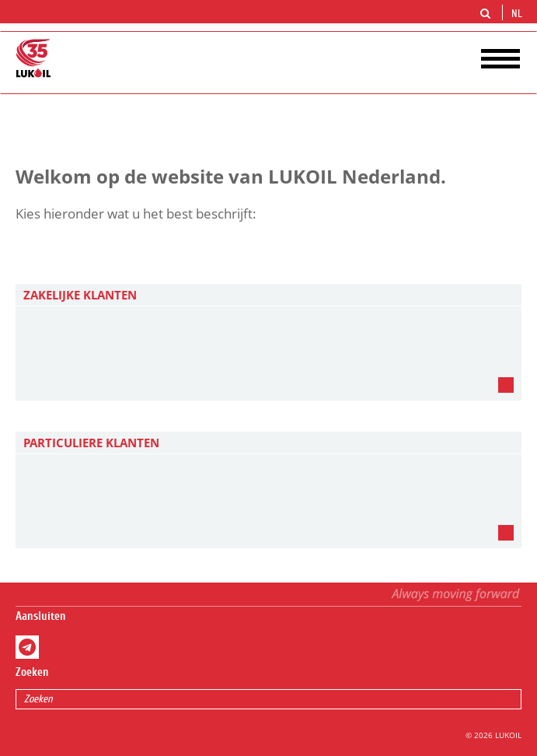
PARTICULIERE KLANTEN (91, 443)
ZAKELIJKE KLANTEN (80, 295)
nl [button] (518, 14)
